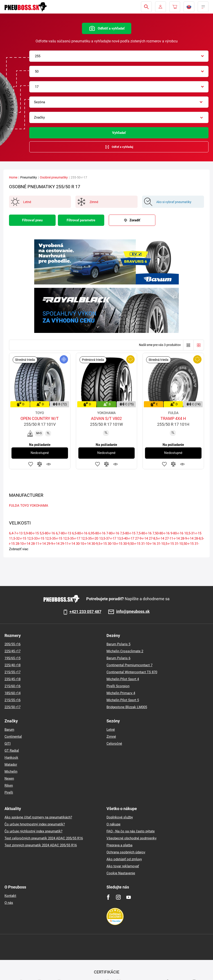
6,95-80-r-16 (97, 533)
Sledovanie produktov (49, 464)
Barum (9, 730)
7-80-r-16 (113, 533)
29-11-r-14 (68, 544)
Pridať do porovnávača (40, 464)
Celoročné (114, 744)
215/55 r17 (12, 672)
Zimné (111, 737)
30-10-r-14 (83, 544)
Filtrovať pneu (32, 220)
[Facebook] (108, 897)
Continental (13, 737)
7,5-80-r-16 (144, 533)
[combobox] (119, 56)
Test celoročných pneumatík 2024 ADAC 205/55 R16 (44, 838)
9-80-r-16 (177, 533)
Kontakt (10, 896)
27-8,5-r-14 (156, 538)
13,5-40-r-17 (126, 538)
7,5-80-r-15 (128, 533)
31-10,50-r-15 (184, 544)
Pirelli (9, 792)
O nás (9, 903)
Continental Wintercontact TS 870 (132, 672)
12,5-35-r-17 (72, 538)
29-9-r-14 (53, 544)
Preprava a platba (119, 845)
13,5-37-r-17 (108, 538)
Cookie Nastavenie (121, 873)
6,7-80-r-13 (63, 533)
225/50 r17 (12, 707)
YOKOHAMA (39, 506)
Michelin (11, 772)
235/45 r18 (12, 679)
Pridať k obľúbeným (31, 464)
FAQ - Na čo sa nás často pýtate (131, 831)
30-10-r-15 (115, 544)
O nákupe (113, 824)
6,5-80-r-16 (80, 533)
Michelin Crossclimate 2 (125, 651)
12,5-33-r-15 (36, 538)
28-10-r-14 (23, 544)
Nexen (9, 779)
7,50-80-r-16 (161, 533)
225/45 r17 (12, 651)
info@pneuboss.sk (133, 612)
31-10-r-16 (148, 544)
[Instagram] (118, 897)
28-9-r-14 (187, 538)
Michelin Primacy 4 (121, 693)
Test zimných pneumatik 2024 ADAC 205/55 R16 (41, 845)
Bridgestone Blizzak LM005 (127, 707)
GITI (8, 744)
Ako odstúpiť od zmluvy (124, 859)
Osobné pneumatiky (54, 177)
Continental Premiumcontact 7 (129, 665)
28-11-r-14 (38, 544)
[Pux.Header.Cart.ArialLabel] (175, 7)
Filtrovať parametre (81, 220)
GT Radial (12, 751)
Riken (9, 785)
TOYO (25, 506)
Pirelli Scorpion (118, 686)
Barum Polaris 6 (118, 658)
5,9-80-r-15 (31, 533)
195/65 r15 (12, 658)
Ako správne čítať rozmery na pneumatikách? (38, 817)
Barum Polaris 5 (118, 644)
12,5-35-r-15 (54, 538)
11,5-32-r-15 (18, 538)
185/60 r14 (12, 693)
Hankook (11, 758)
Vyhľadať (119, 133)
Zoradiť (135, 220)
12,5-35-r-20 (90, 538)
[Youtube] (128, 897)
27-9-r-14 (142, 538)
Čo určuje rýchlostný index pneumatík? (33, 831)
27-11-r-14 (172, 538)
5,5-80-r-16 (47, 533)
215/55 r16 (12, 700)
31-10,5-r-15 (165, 544)
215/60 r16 (12, 686)
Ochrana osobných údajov (126, 852)
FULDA (14, 506)
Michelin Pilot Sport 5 (123, 700)
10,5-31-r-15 (193, 533)
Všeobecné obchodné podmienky (131, 838)
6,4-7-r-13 (16, 533)
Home (13, 177)
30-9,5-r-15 (99, 544)
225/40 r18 (12, 665)
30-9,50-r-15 (132, 544)
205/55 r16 (12, 644)
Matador (11, 765)
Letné (111, 730)
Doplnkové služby (120, 817)
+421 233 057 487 (85, 612)
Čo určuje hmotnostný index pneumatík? (35, 824)
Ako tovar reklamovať (123, 866)
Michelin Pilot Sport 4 (123, 679)
